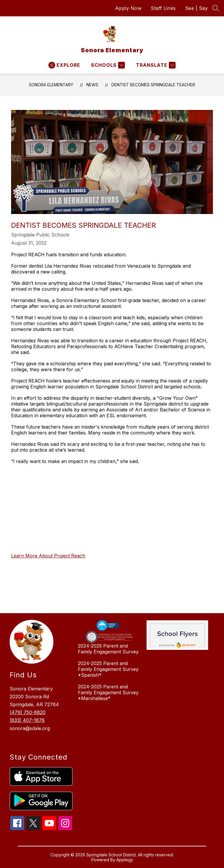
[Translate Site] (155, 65)
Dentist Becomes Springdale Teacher (153, 85)
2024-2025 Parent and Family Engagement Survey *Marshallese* (108, 692)
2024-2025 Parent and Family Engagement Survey (108, 649)
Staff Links (163, 8)
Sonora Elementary (51, 85)
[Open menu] (64, 65)
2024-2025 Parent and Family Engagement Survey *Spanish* (108, 669)
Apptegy (125, 860)
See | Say (197, 8)
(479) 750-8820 (28, 712)
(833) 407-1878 (27, 720)
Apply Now (128, 8)
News (92, 85)
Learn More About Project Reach (48, 556)
